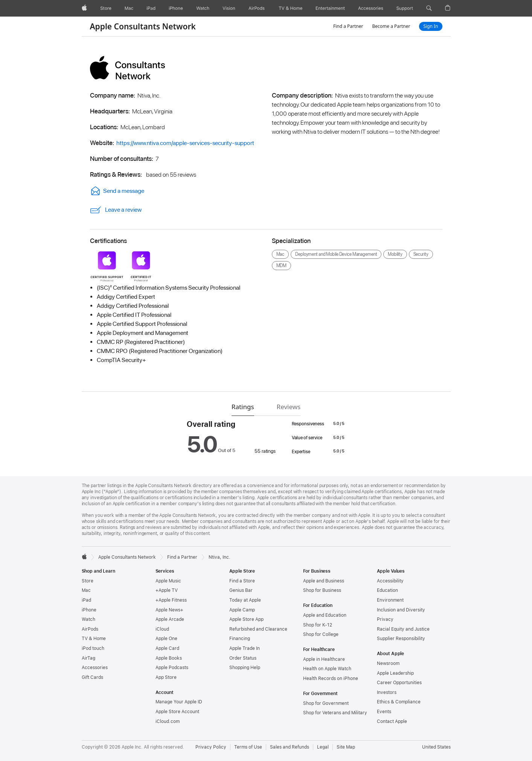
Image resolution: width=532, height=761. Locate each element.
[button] (429, 8)
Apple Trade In (245, 648)
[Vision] (229, 8)
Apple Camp (242, 610)
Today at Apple (245, 600)
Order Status (243, 658)
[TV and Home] (290, 8)
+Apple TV (167, 590)
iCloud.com (168, 721)
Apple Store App (246, 619)
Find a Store (242, 581)
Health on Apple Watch (327, 669)
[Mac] (129, 8)
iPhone (89, 610)
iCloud (162, 629)
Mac (86, 590)
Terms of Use (248, 747)
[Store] (106, 8)
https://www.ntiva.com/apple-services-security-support (185, 143)
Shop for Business (322, 590)
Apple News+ (169, 610)
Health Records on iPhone (331, 678)
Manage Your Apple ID (179, 702)
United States (436, 747)
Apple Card (167, 648)
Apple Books (169, 658)
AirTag (88, 658)
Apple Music (168, 581)
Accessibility (390, 581)
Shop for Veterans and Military (335, 713)
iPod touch (93, 648)
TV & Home (94, 639)
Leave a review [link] (116, 210)
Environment (390, 600)
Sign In (431, 26)
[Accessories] (371, 8)
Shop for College (321, 634)
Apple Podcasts (172, 668)
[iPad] (151, 8)
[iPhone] (176, 8)
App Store (166, 677)
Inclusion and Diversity (401, 610)
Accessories (95, 668)
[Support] (405, 8)
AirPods (90, 629)
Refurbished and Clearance (258, 629)
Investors (387, 692)
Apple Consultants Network (143, 26)
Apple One (166, 639)
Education (387, 590)
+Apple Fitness (171, 600)
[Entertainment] (330, 8)
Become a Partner (391, 26)
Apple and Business (324, 581)
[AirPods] (257, 8)
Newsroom (388, 663)
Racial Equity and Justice (403, 629)
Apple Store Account (177, 712)
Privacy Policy (211, 747)
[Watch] (203, 8)
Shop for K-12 (318, 625)
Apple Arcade (170, 619)
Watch (88, 619)
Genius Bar (241, 590)
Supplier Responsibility (401, 639)
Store (88, 581)
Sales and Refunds (290, 747)
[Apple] (84, 8)
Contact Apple (392, 721)
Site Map (346, 747)
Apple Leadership (395, 673)
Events (384, 712)
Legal (323, 747)
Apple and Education (325, 615)
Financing (240, 639)
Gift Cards (92, 677)
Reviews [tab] (289, 407)
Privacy (385, 619)
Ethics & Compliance (399, 702)
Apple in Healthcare (324, 659)
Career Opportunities (399, 683)
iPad (86, 600)
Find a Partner (348, 26)
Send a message (117, 191)
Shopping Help (245, 668)
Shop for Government (326, 703)
